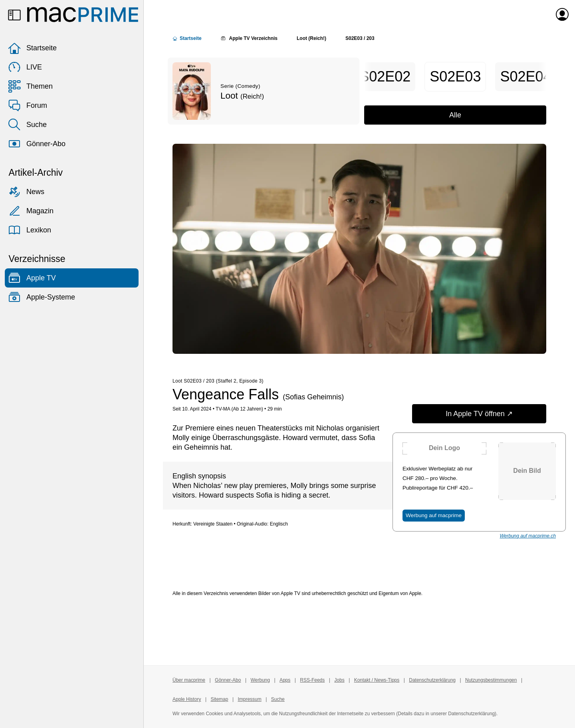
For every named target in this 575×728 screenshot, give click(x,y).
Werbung (260, 680)
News (26, 192)
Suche (27, 125)
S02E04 (525, 76)
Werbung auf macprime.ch (528, 536)
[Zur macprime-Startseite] (83, 14)
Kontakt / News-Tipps (377, 680)
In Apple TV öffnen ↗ (479, 414)
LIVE (25, 67)
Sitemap (219, 699)
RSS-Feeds (312, 680)
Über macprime (189, 680)
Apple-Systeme (42, 297)
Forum (28, 105)
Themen (30, 86)
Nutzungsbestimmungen (491, 680)
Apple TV (32, 278)
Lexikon (30, 230)
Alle (455, 115)
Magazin (31, 211)
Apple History (187, 699)
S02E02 (385, 76)
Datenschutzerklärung (432, 680)
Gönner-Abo (37, 144)
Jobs (339, 680)
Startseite (32, 48)
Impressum (249, 699)
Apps (285, 680)
